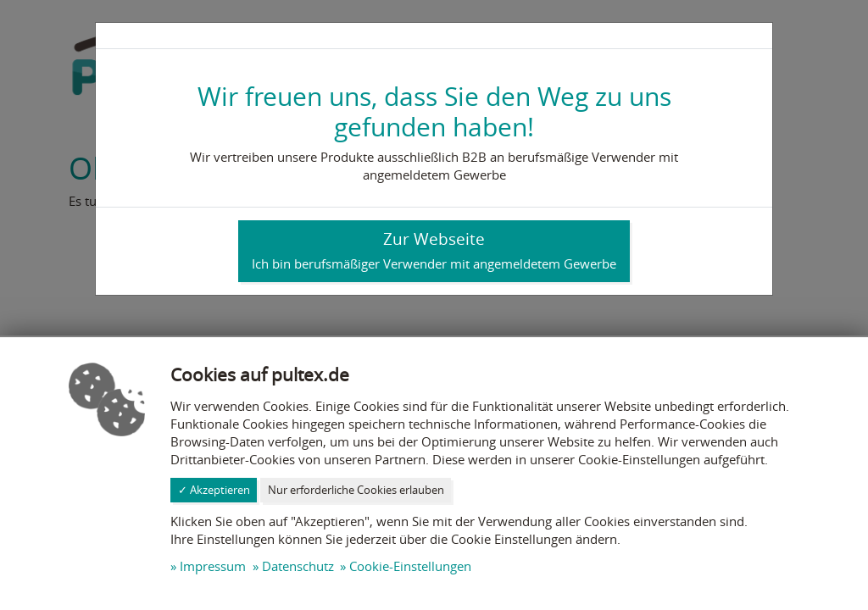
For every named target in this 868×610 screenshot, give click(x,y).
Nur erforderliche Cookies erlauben (356, 490)
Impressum (213, 566)
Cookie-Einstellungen (410, 566)
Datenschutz (298, 566)
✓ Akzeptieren (214, 490)
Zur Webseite (434, 250)
